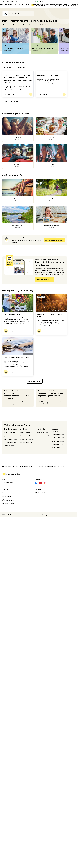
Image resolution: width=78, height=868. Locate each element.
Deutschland (6, 466)
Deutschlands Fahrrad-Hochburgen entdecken (14, 403)
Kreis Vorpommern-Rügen (45, 466)
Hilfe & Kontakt (40, 493)
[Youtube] (40, 483)
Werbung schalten (8, 500)
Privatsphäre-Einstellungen (39, 515)
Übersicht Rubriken (9, 504)
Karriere (5, 493)
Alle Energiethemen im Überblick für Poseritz (51, 403)
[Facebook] (36, 483)
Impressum (24, 515)
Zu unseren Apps (8, 483)
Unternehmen (7, 496)
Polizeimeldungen (8, 67)
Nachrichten (22, 67)
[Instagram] (45, 483)
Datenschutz (13, 515)
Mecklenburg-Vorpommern (23, 466)
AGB (4, 515)
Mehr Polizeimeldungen (12, 101)
